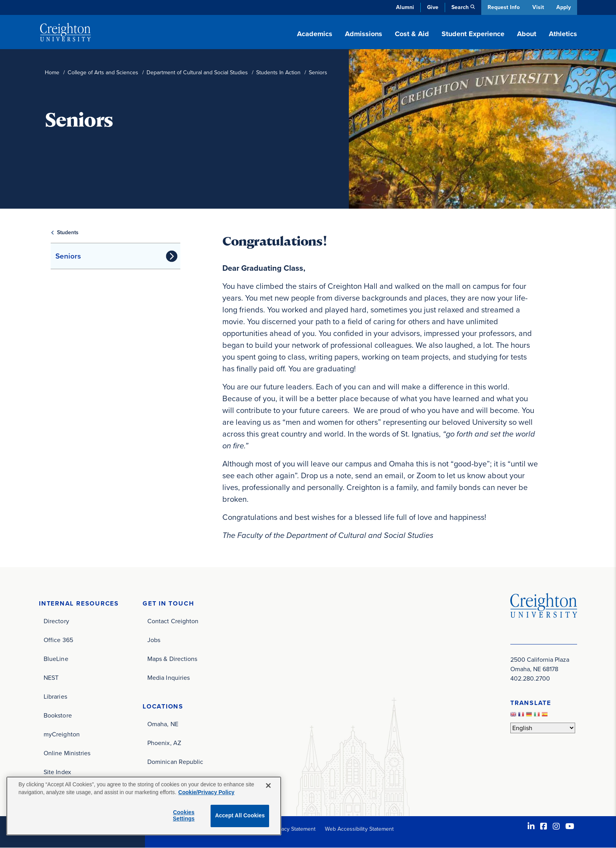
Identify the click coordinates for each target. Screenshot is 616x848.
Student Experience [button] (473, 34)
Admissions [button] (364, 34)
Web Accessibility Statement (359, 829)
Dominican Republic (175, 762)
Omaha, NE (163, 724)
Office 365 (58, 640)
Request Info (502, 7)
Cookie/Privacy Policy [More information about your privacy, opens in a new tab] (206, 792)
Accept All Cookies (240, 816)
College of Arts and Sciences (103, 73)
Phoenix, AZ (164, 743)
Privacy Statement (294, 829)
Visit (537, 7)
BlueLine (56, 659)
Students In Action (278, 73)
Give (432, 7)
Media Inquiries (169, 678)
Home (52, 73)
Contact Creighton (173, 621)
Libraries (55, 697)
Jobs (154, 640)
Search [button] (459, 7)
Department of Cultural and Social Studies (197, 73)
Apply (564, 7)
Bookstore (58, 715)
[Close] (268, 786)
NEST (51, 678)
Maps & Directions (172, 659)
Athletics (563, 34)
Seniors (68, 256)
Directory (56, 621)
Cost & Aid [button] (412, 34)
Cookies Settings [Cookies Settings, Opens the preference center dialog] (184, 816)
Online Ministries (67, 753)
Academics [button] (315, 34)
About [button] (527, 34)
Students (68, 232)
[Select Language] (543, 728)
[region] (144, 806)
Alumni (404, 7)
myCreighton (62, 734)
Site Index (57, 772)
